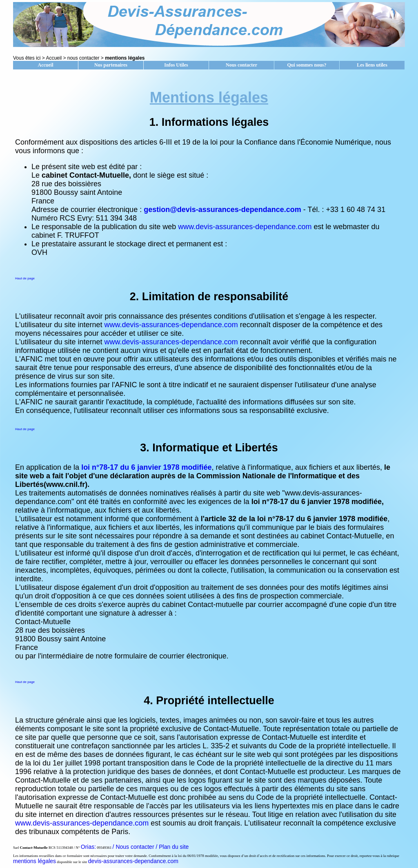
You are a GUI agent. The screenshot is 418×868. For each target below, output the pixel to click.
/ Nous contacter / (136, 847)
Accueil (46, 65)
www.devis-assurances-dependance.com (245, 227)
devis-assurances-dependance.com (133, 861)
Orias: (88, 847)
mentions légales (34, 861)
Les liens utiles (372, 65)
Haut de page (25, 278)
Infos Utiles (176, 65)
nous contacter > (86, 58)
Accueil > (56, 58)
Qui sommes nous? (307, 65)
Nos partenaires (111, 65)
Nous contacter (241, 65)
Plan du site (174, 847)
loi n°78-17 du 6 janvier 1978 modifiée (146, 467)
